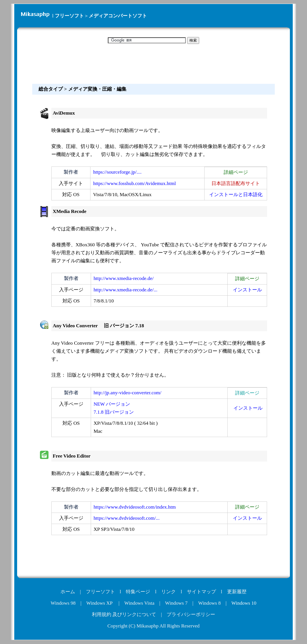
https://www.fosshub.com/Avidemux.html (135, 183)
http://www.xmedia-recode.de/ (124, 278)
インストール (247, 290)
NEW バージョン (112, 404)
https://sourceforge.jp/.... (118, 172)
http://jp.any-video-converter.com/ (128, 393)
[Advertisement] (153, 63)
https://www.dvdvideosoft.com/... (127, 518)
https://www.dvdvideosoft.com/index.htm (135, 507)
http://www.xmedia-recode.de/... (126, 290)
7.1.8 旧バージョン (114, 412)
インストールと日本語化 (236, 195)
